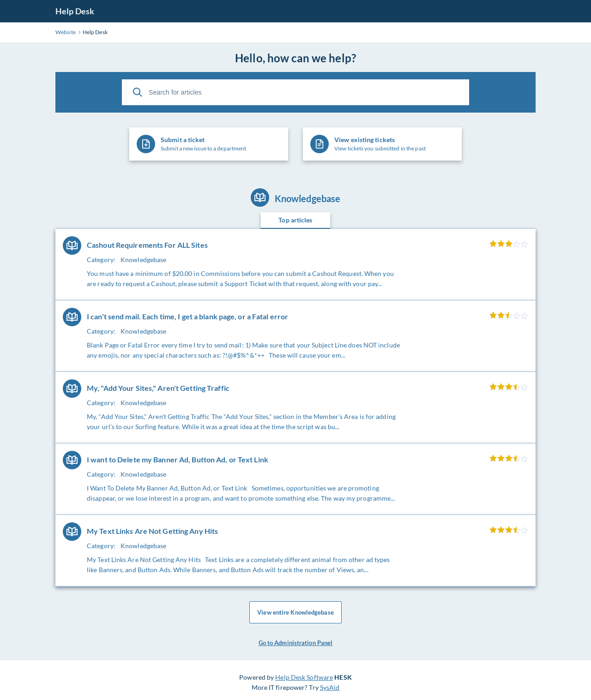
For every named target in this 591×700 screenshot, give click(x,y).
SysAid (330, 687)
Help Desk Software (304, 677)
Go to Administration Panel (296, 643)
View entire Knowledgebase (295, 612)
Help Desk (75, 11)
